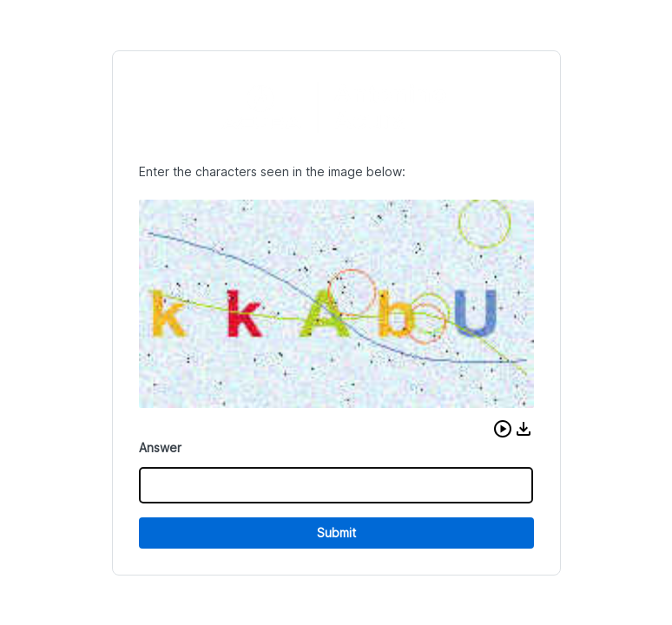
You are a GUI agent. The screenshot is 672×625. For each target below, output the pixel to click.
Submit (336, 533)
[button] (503, 429)
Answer (160, 447)
